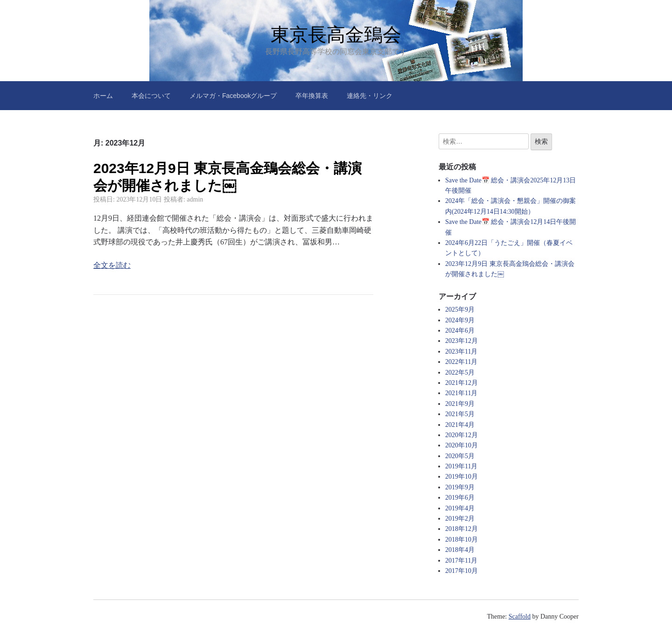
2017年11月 (461, 561)
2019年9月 (460, 487)
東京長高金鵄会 (336, 35)
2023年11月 (461, 352)
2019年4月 (460, 508)
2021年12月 (462, 383)
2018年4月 (460, 550)
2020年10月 (462, 445)
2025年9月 (460, 310)
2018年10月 (462, 540)
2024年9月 (460, 320)
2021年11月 (461, 393)
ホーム (103, 96)
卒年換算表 (312, 96)
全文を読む (112, 265)
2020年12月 (462, 435)
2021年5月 (460, 414)
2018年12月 (462, 529)
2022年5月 (460, 373)
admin (195, 199)
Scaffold (520, 617)
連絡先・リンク (370, 96)
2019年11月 (461, 466)
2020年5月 (460, 456)
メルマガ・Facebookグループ (233, 96)
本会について (151, 96)
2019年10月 (462, 477)
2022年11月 (461, 362)
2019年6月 (460, 498)
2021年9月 (460, 404)
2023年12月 (462, 341)
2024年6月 (460, 331)
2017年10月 (462, 571)
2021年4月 (460, 425)
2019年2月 (460, 519)
